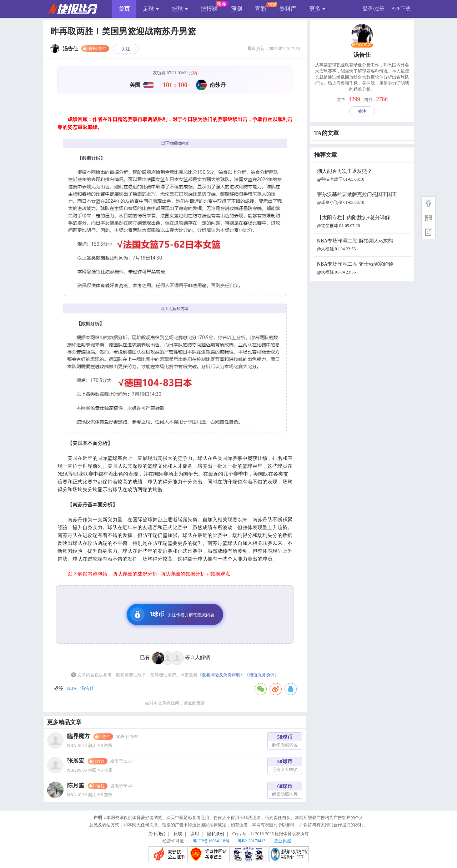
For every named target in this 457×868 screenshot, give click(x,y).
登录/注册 (373, 9)
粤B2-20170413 (252, 841)
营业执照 (282, 841)
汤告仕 (87, 688)
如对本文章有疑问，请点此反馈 (175, 703)
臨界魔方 (79, 736)
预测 (236, 9)
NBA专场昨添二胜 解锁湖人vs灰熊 (363, 245)
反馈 (178, 834)
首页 (124, 9)
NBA (72, 688)
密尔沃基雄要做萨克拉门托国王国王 (363, 199)
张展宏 (76, 761)
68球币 (285, 791)
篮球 (180, 9)
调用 (195, 834)
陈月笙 (76, 785)
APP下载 (401, 9)
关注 (126, 49)
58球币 (285, 742)
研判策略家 (362, 45)
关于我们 (157, 834)
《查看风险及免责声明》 (221, 675)
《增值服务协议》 (262, 675)
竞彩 (261, 9)
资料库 (288, 9)
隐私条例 (216, 834)
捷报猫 (209, 9)
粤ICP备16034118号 (211, 841)
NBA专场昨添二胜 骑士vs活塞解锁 (363, 269)
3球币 (172, 614)
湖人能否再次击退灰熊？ (363, 176)
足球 (151, 9)
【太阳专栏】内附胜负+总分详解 (363, 222)
